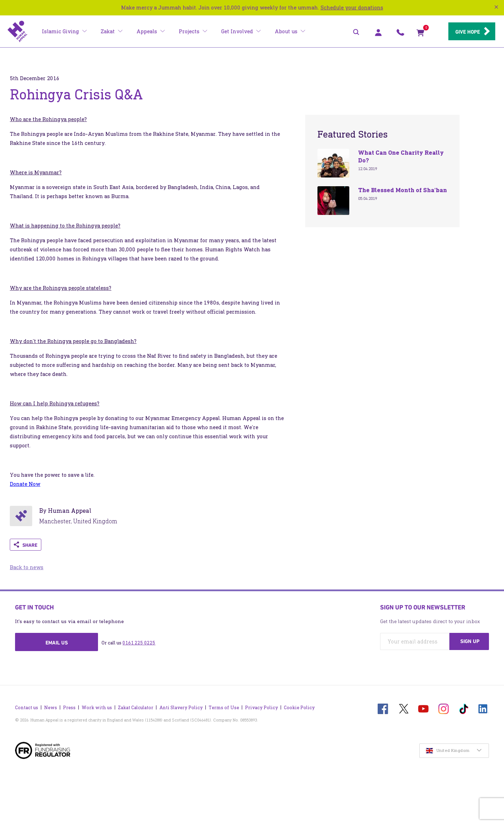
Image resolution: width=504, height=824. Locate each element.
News (51, 706)
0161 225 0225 (139, 643)
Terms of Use (224, 706)
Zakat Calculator (136, 706)
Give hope (465, 32)
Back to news (27, 567)
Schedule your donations (352, 8)
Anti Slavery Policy (181, 706)
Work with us (97, 706)
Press (69, 706)
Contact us (27, 706)
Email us (57, 643)
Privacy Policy (261, 706)
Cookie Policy (299, 706)
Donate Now (25, 484)
